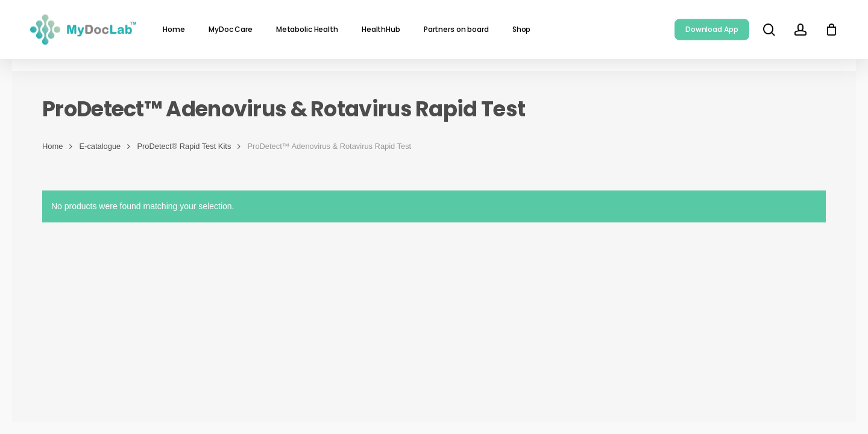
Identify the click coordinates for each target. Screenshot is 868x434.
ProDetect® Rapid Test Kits (184, 146)
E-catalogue (100, 146)
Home (52, 146)
